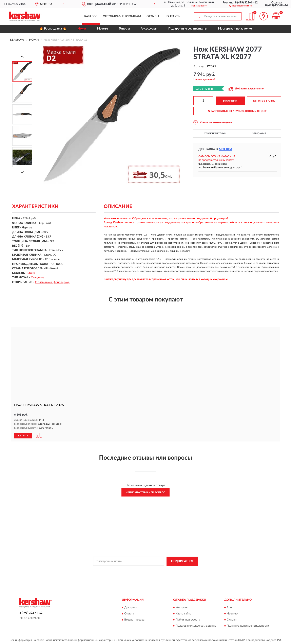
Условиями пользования (180, 570)
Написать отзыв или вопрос (145, 492)
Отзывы (153, 16)
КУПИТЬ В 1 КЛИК (264, 101)
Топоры (124, 29)
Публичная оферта (188, 620)
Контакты (173, 16)
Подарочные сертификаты (188, 29)
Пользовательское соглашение (196, 626)
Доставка (130, 607)
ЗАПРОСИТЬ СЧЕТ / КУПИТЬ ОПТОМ (237, 111)
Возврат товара (134, 620)
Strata (31, 273)
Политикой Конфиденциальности (144, 570)
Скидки (232, 620)
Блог (230, 607)
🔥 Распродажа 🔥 (53, 29)
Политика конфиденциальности (248, 626)
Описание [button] (259, 134)
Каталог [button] (91, 16)
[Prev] (22, 56)
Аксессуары (149, 29)
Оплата (129, 613)
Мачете (102, 29)
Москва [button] (226, 149)
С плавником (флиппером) (52, 282)
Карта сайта (183, 613)
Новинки (232, 613)
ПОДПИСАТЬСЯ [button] (182, 561)
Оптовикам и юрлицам (122, 16)
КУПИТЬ (23, 435)
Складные (37, 278)
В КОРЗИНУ (230, 101)
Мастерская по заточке (235, 29)
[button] (240, 5)
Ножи (82, 29)
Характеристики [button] (215, 134)
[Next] (22, 172)
